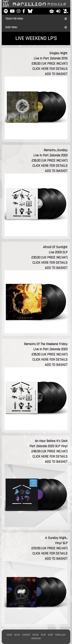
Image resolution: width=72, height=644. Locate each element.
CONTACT (26, 635)
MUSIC (36, 635)
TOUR (43, 635)
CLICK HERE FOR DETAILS (50, 69)
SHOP (50, 635)
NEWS (17, 635)
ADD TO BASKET (56, 74)
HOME (9, 635)
